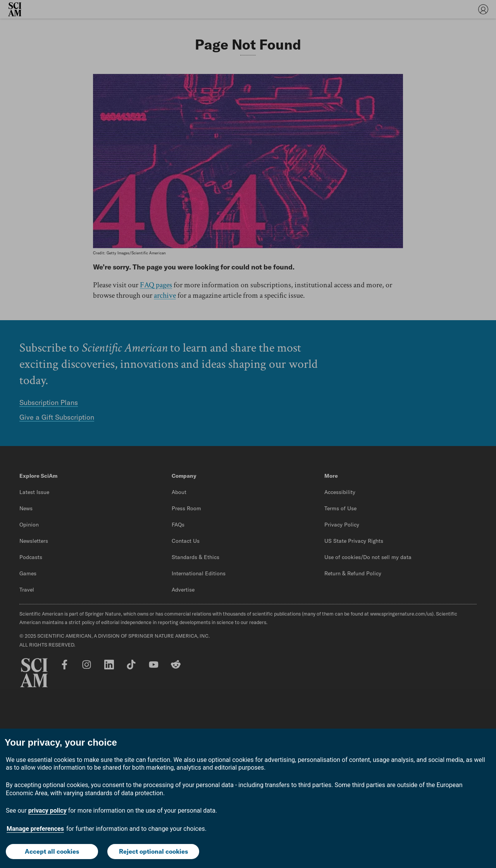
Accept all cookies (52, 851)
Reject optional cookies (153, 851)
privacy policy (47, 811)
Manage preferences (35, 829)
